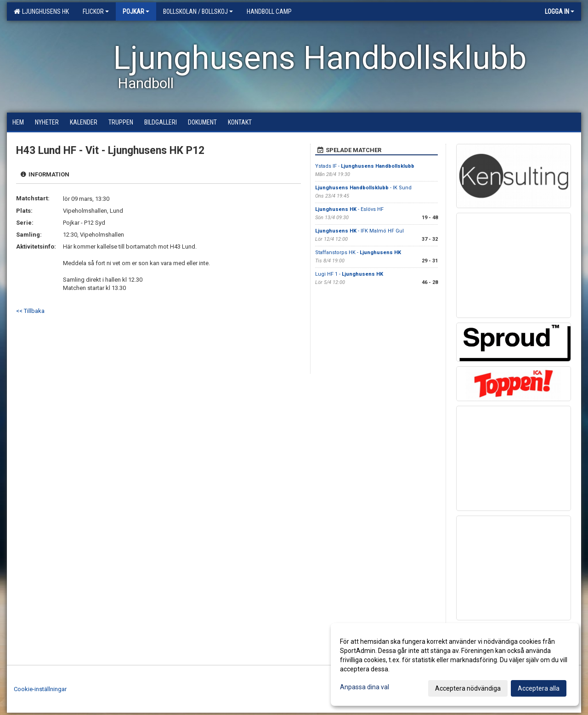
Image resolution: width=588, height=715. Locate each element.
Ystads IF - (365, 166)
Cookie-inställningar (40, 689)
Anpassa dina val (365, 687)
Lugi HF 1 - (349, 274)
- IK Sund (363, 188)
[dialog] (455, 664)
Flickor (96, 11)
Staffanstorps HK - (358, 253)
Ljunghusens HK (41, 11)
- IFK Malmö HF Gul (359, 231)
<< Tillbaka (30, 311)
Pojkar (136, 11)
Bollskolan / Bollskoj (198, 11)
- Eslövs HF (349, 209)
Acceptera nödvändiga (468, 688)
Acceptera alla (539, 688)
